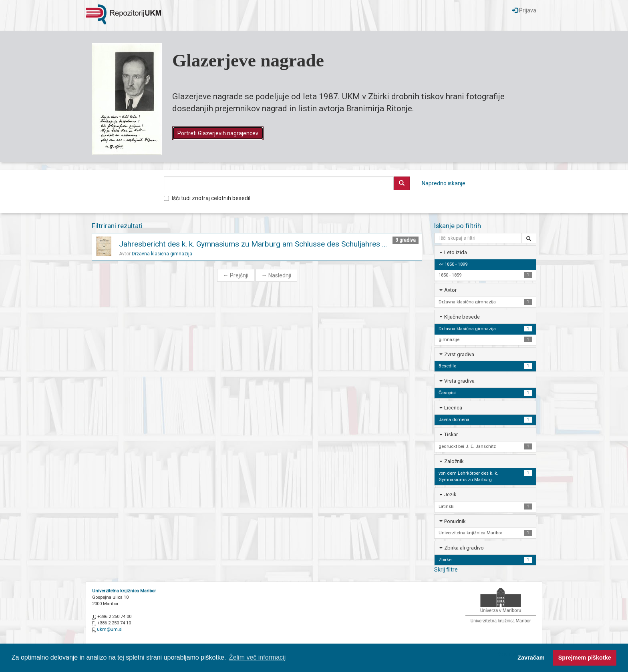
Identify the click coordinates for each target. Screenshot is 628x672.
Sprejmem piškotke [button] (585, 658)
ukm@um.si (110, 629)
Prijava (524, 10)
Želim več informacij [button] (257, 657)
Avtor (450, 290)
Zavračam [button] (531, 658)
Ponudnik (455, 521)
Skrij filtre (446, 570)
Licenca (453, 408)
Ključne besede (462, 317)
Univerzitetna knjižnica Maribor (124, 591)
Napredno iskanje (444, 183)
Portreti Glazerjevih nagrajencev (218, 133)
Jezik (450, 494)
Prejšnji (236, 275)
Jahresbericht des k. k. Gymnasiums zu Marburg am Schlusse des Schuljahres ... (253, 244)
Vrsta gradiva (459, 381)
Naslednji (276, 275)
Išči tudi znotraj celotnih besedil (207, 198)
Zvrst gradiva (459, 354)
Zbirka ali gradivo (464, 548)
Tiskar (451, 434)
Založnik (454, 461)
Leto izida (456, 252)
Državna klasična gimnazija (162, 254)
